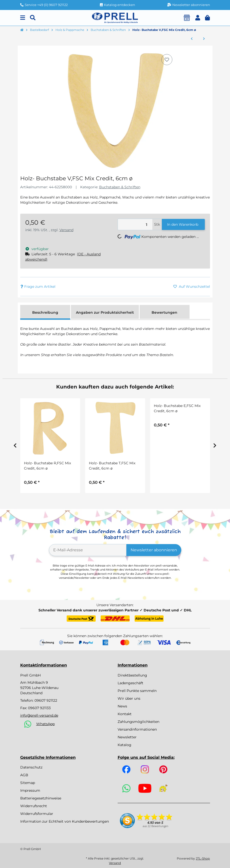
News (122, 706)
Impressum (30, 790)
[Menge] (135, 225)
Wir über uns (129, 698)
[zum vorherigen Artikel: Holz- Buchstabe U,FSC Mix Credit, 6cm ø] (192, 39)
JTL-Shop (203, 858)
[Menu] (23, 18)
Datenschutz (31, 767)
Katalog (124, 745)
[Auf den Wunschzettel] (167, 60)
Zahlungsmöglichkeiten (138, 722)
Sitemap (28, 783)
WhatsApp (45, 724)
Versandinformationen (137, 729)
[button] (198, 18)
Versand (66, 230)
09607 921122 (46, 700)
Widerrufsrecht (34, 806)
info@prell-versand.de (39, 715)
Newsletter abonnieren (154, 550)
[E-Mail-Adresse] (88, 550)
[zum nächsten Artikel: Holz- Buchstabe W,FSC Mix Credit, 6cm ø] (204, 39)
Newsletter (127, 737)
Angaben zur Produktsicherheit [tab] (105, 312)
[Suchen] (33, 18)
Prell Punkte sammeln (137, 691)
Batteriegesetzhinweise (41, 798)
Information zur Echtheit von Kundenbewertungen (65, 821)
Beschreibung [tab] (45, 312)
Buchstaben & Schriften (120, 187)
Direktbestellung (132, 675)
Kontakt (125, 714)
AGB (24, 775)
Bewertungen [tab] (164, 312)
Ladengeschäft (130, 683)
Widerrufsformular (37, 814)
